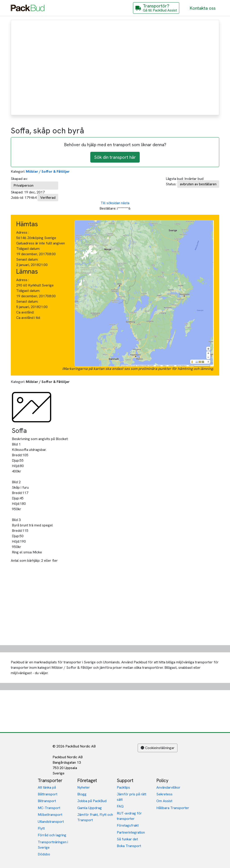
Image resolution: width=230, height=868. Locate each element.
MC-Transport (49, 808)
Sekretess (164, 794)
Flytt (41, 828)
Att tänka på (47, 787)
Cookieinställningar (158, 748)
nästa (125, 203)
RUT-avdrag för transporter (129, 816)
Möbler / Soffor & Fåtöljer (48, 171)
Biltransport (47, 801)
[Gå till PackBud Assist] (156, 8)
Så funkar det (127, 839)
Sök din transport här (115, 157)
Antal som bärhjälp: (25, 560)
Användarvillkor (168, 787)
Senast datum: (27, 259)
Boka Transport (129, 846)
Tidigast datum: (28, 249)
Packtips (123, 787)
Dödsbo (44, 854)
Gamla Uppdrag (90, 808)
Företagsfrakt (128, 825)
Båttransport (48, 794)
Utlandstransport (51, 822)
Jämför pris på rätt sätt (132, 797)
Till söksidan (110, 203)
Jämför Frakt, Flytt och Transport (95, 817)
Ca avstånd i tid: (29, 318)
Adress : (23, 232)
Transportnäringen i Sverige (53, 845)
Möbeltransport (50, 815)
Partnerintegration (131, 832)
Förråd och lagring (52, 835)
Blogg (82, 794)
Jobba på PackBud (92, 801)
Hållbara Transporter (173, 808)
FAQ (120, 806)
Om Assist (164, 801)
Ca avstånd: (26, 312)
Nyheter (84, 787)
